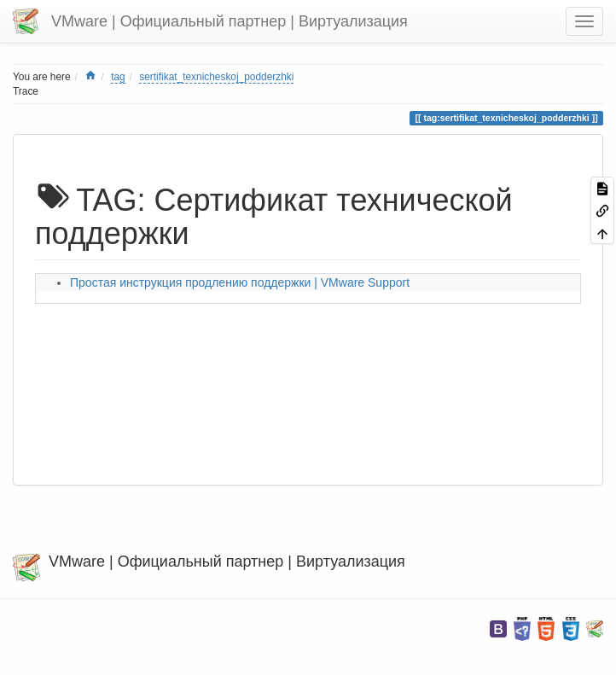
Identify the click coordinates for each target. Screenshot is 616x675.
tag (118, 77)
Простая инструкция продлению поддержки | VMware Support (240, 282)
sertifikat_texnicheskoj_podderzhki (216, 77)
